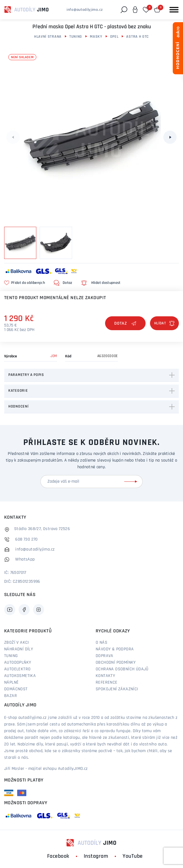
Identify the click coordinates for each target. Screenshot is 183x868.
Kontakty (105, 676)
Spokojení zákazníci (117, 689)
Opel (114, 37)
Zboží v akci (17, 643)
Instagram (96, 856)
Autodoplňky (18, 663)
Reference (107, 683)
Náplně (11, 683)
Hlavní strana (48, 37)
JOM (54, 356)
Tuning (76, 37)
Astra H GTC (138, 37)
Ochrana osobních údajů (122, 669)
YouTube (133, 856)
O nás (101, 643)
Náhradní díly (19, 649)
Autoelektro (17, 669)
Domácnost (16, 689)
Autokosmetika (20, 676)
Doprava (105, 656)
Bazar (11, 696)
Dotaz (125, 324)
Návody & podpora (115, 649)
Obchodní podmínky (116, 663)
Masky (96, 37)
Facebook (58, 856)
